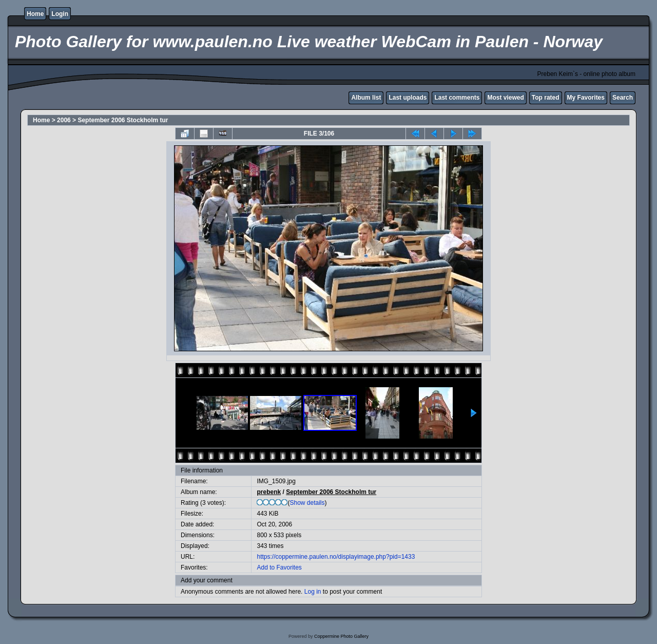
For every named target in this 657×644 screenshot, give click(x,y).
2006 (64, 120)
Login (60, 14)
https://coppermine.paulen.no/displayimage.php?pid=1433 (336, 557)
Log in (313, 592)
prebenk (269, 492)
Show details (307, 503)
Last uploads (408, 98)
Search (623, 98)
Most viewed (505, 98)
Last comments (457, 98)
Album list (366, 98)
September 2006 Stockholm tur (123, 120)
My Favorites (586, 98)
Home (35, 14)
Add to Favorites (279, 567)
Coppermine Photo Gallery (341, 636)
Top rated (546, 98)
